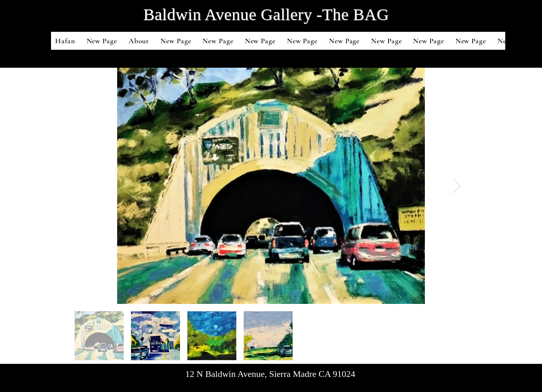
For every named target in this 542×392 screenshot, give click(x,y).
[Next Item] (457, 186)
